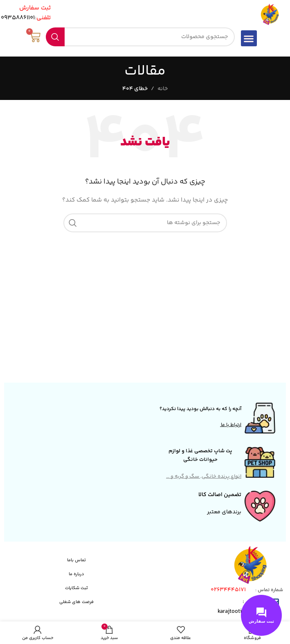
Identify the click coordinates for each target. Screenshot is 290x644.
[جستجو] (140, 37)
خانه (163, 89)
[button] (249, 38)
